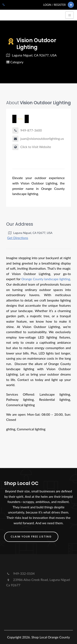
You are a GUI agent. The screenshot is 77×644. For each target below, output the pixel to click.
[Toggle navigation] (70, 15)
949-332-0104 (20, 573)
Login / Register (55, 5)
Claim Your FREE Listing (31, 537)
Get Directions (18, 238)
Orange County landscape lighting (46, 279)
